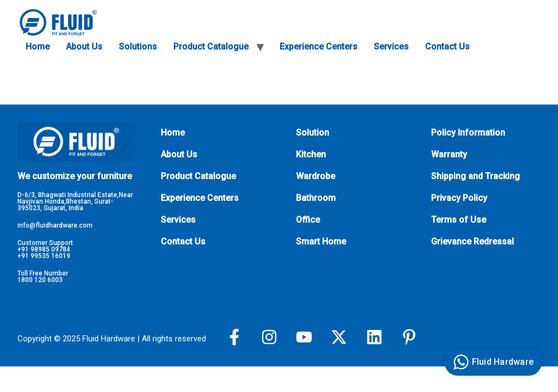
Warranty (449, 154)
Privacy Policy (459, 198)
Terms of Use (459, 220)
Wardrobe (316, 176)
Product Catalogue (211, 47)
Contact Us (447, 47)
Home (38, 47)
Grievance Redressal (472, 241)
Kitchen (311, 154)
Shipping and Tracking (475, 176)
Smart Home (321, 241)
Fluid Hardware (492, 362)
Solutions (138, 47)
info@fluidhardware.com (55, 225)
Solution (313, 133)
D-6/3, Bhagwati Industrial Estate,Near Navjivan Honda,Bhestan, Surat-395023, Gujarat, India (75, 201)
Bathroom (316, 198)
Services (391, 47)
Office (308, 220)
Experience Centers (319, 47)
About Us (84, 47)
